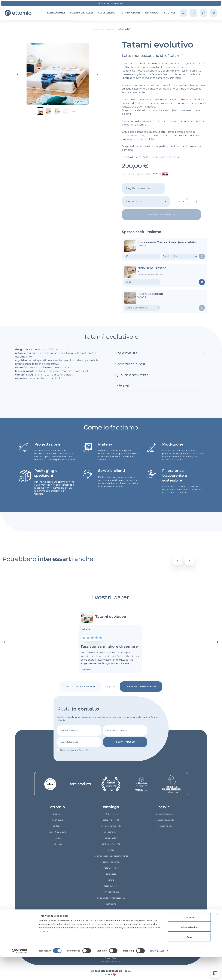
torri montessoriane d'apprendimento (111, 856)
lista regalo (57, 844)
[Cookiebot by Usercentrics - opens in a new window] (19, 974)
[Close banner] (217, 937)
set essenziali (107, 13)
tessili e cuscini (111, 886)
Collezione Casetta (111, 820)
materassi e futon (111, 868)
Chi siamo (57, 814)
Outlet (111, 850)
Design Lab (152, 13)
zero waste (111, 874)
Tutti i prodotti (111, 910)
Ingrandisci (80, 102)
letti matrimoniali (111, 892)
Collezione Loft (111, 838)
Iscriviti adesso (125, 742)
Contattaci (57, 826)
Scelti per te (111, 904)
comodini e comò (111, 862)
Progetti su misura (57, 832)
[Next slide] (98, 74)
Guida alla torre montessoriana (111, 898)
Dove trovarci (57, 820)
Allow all (189, 941)
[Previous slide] (5, 642)
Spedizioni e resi (165, 826)
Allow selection (189, 951)
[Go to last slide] (18, 74)
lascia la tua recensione (141, 687)
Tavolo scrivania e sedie (111, 826)
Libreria (111, 880)
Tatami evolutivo (111, 617)
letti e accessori (111, 814)
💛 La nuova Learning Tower (111, 3)
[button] (40, 111)
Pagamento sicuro (165, 814)
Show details (157, 974)
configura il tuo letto (111, 844)
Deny (189, 960)
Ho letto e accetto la (76, 750)
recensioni (57, 838)
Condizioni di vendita (165, 820)
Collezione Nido (111, 832)
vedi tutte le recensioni (81, 687)
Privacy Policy (85, 750)
